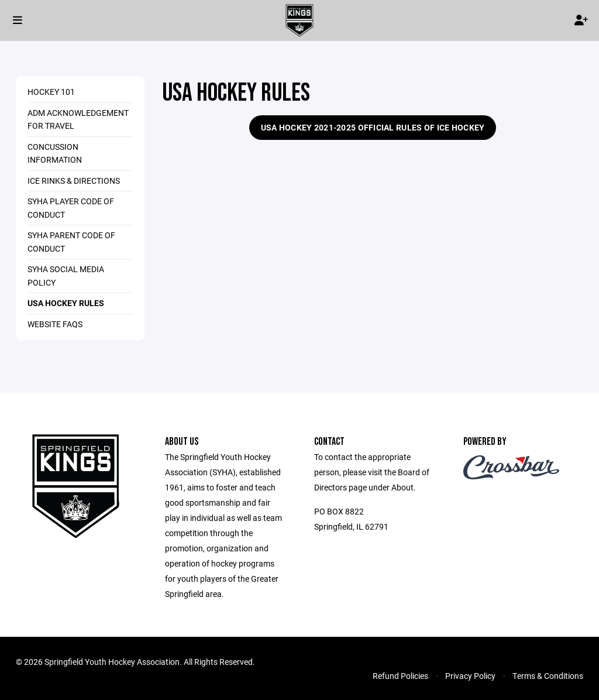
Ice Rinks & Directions (74, 181)
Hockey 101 (51, 92)
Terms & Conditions (548, 676)
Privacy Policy (470, 676)
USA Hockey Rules (66, 303)
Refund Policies (400, 676)
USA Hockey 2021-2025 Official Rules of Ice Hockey (373, 127)
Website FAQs (55, 324)
